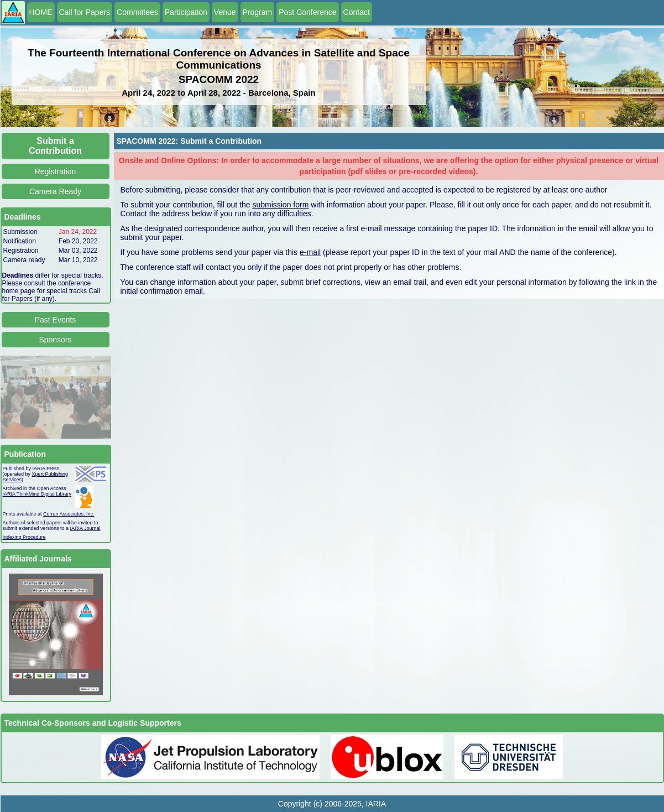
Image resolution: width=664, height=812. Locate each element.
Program (258, 12)
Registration (56, 171)
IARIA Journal (85, 528)
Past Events (56, 320)
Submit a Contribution (55, 146)
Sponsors (55, 340)
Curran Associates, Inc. (69, 514)
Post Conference (307, 12)
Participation (186, 12)
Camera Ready (55, 191)
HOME (41, 12)
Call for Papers (85, 12)
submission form (280, 205)
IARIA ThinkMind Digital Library (37, 494)
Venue (225, 12)
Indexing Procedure (24, 537)
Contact (357, 12)
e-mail (310, 252)
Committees (137, 12)
